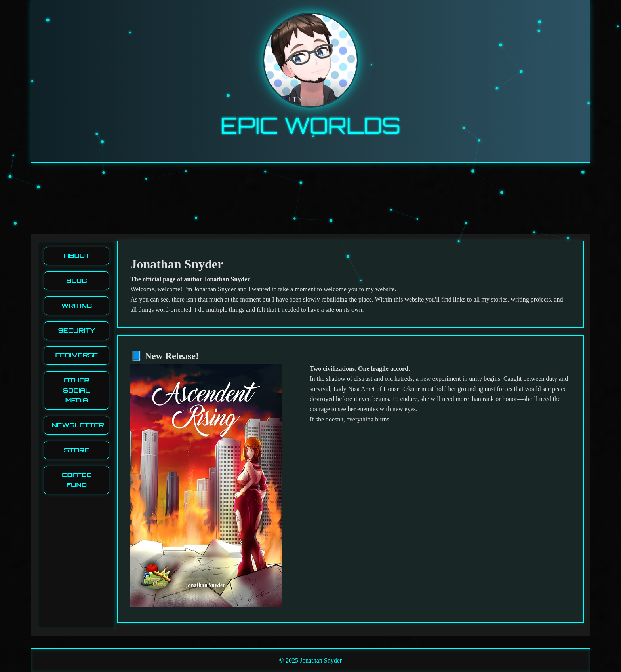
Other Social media (77, 390)
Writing (76, 306)
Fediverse (77, 355)
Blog (76, 281)
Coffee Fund (76, 480)
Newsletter (78, 425)
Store (76, 450)
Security (77, 330)
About (77, 256)
